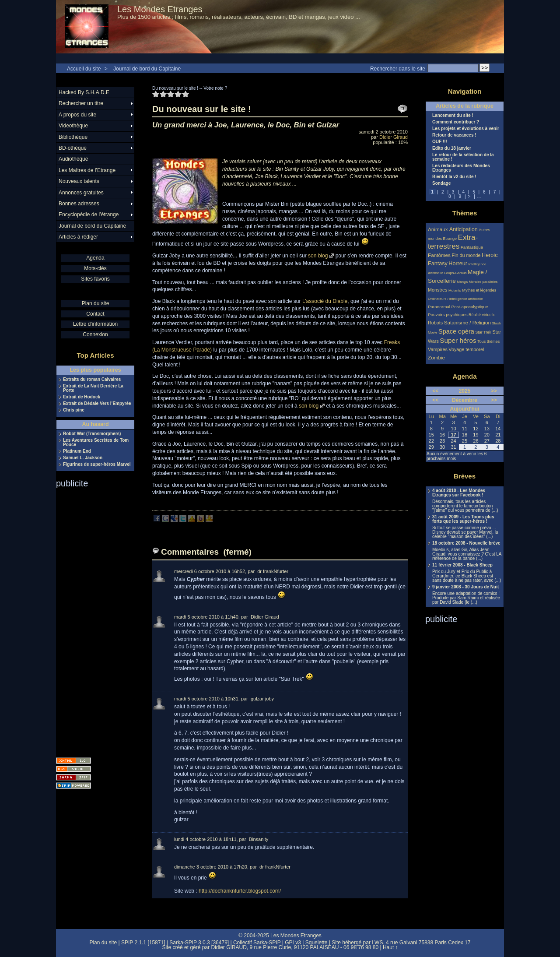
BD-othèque (73, 148)
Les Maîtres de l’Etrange (87, 170)
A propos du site (77, 115)
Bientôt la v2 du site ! (454, 177)
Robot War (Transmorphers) (92, 434)
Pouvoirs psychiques (448, 315)
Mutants (455, 290)
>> (494, 391)
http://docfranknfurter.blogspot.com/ (240, 891)
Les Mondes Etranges (160, 9)
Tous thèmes (488, 341)
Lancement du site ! (453, 116)
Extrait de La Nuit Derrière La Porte (93, 388)
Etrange (450, 239)
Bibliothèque (73, 137)
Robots (435, 323)
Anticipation (464, 229)
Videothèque (73, 126)
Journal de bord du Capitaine (147, 69)
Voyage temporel (466, 349)
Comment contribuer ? (456, 122)
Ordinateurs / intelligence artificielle (455, 299)
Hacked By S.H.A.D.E (84, 92)
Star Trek (483, 332)
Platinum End (77, 451)
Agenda (95, 258)
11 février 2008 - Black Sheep (462, 565)
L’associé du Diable (325, 301)
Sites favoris (95, 279)
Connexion (95, 334)
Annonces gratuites (81, 193)
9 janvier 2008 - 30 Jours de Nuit (465, 587)
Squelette (317, 943)
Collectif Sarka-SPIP (257, 943)
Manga (462, 282)
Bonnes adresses (79, 204)
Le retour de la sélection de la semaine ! (463, 157)
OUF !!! (440, 142)
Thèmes (465, 213)
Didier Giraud (394, 137)
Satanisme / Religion (467, 322)
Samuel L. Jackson (83, 458)
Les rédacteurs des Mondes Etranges (461, 168)
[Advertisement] (91, 620)
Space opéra (456, 331)
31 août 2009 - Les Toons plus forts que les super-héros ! (463, 519)
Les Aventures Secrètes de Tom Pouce (96, 443)
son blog (318, 256)
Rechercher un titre (81, 103)
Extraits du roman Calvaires (92, 380)
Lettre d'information (95, 324)
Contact (95, 314)
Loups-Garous (455, 273)
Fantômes (439, 255)
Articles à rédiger (78, 237)
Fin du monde (466, 255)
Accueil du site (84, 69)
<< (435, 391)
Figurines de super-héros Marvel (97, 464)
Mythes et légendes (479, 290)
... (479, 196)
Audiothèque (73, 159)
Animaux (439, 229)
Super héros (458, 340)
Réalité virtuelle (482, 315)
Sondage (441, 183)
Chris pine (74, 410)
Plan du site (96, 303)
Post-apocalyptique (470, 307)
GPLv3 (293, 943)
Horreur (458, 264)
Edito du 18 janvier (452, 148)
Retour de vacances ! (454, 135)
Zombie (436, 357)
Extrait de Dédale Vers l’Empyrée (97, 404)
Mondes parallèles (483, 282)
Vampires (438, 349)
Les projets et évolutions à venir (466, 129)
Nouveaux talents (79, 181)
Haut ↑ (390, 947)
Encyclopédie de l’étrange (89, 215)
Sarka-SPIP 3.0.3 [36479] (199, 943)
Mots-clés (95, 268)
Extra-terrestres (453, 242)
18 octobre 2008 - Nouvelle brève (466, 543)
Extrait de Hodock (82, 397)
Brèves (465, 476)
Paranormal (439, 307)
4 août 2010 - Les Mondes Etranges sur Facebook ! (459, 493)
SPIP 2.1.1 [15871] (143, 943)
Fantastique (472, 247)
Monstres (437, 290)
